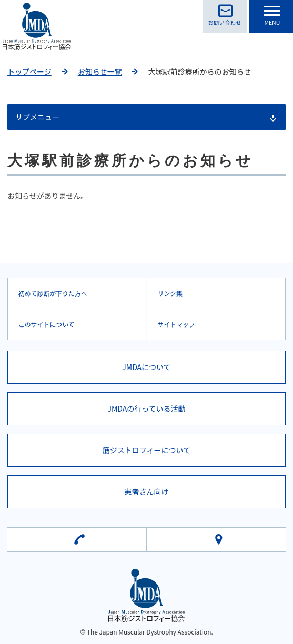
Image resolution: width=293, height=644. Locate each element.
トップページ (29, 71)
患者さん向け (146, 492)
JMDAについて (146, 367)
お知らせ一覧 (100, 71)
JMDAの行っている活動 (146, 408)
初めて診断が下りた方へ (53, 293)
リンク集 (170, 293)
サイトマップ (176, 324)
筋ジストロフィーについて (146, 450)
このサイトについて (47, 324)
